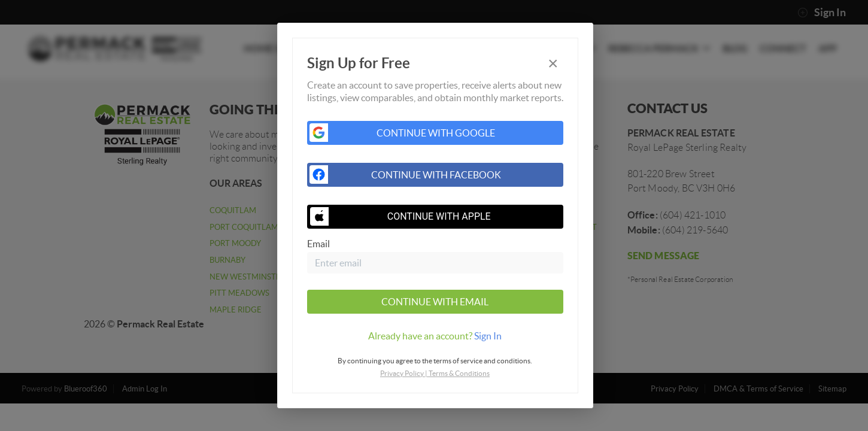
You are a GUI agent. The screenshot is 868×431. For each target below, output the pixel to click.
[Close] (553, 63)
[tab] (435, 336)
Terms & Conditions (459, 373)
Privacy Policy (402, 373)
